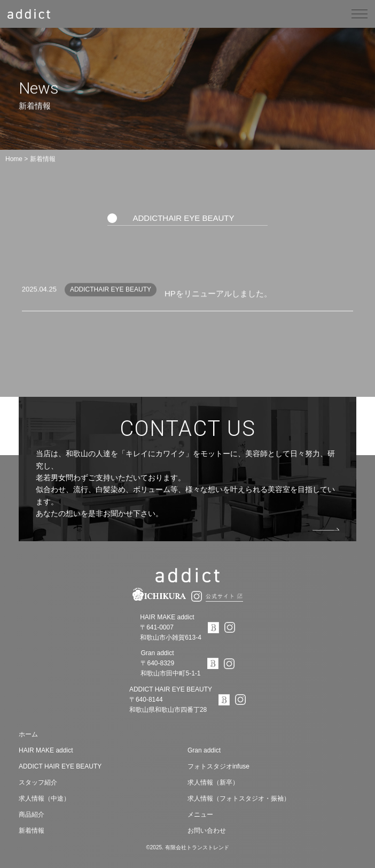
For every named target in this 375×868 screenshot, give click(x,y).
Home (14, 159)
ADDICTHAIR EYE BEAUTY (183, 218)
